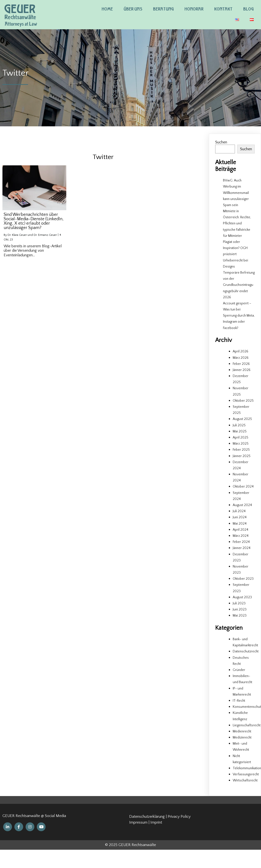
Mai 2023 (240, 616)
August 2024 (242, 505)
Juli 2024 (239, 511)
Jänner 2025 (242, 456)
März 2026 (241, 358)
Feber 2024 (241, 542)
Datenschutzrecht (246, 651)
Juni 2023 (240, 609)
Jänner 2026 (242, 370)
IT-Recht (239, 701)
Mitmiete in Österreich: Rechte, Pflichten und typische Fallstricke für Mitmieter (237, 224)
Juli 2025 (239, 425)
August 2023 (242, 597)
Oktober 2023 (243, 579)
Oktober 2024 (243, 487)
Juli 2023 (239, 603)
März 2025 (241, 444)
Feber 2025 (241, 450)
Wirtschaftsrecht (245, 780)
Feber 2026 (241, 364)
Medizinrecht (242, 738)
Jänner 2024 (242, 548)
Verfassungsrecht (246, 774)
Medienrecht (242, 731)
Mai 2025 (240, 431)
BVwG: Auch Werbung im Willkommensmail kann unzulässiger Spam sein (236, 193)
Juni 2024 (240, 517)
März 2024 (241, 536)
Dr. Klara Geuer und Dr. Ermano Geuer (32, 235)
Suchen (221, 142)
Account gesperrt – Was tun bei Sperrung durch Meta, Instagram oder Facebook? (239, 316)
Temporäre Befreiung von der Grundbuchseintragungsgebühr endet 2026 (239, 285)
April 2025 (241, 438)
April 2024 (241, 530)
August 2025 (242, 419)
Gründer (239, 670)
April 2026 (241, 351)
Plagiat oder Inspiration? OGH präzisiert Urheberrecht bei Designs (236, 254)
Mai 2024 (240, 524)
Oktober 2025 (243, 401)
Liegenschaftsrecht (247, 725)
